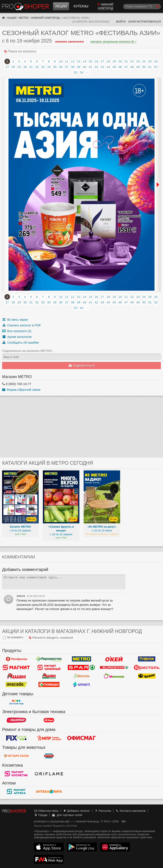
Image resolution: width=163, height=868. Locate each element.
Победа (49, 684)
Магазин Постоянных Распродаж (49, 738)
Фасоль (81, 676)
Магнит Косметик (16, 774)
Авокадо (16, 684)
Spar (81, 667)
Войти (121, 22)
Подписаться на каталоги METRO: (27, 351)
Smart (81, 684)
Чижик (147, 676)
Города (41, 815)
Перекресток (49, 659)
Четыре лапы (16, 756)
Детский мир (16, 702)
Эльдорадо (16, 720)
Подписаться (82, 366)
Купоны (81, 6)
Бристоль (147, 667)
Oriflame (49, 774)
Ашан (16, 676)
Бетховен (49, 756)
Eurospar (114, 667)
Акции (61, 6)
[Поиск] (142, 6)
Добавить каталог (77, 811)
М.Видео (49, 720)
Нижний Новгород (45, 18)
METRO (24, 18)
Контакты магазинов (131, 811)
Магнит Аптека (16, 792)
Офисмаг (81, 738)
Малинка (114, 676)
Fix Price (16, 738)
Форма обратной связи (21, 390)
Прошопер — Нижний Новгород (25, 6)
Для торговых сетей (67, 815)
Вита (49, 792)
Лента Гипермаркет (147, 659)
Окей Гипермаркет (114, 659)
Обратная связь (46, 811)
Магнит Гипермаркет (49, 667)
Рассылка (103, 811)
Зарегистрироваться (144, 22)
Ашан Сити (49, 676)
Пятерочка (16, 659)
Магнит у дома (16, 667)
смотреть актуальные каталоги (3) (113, 42)
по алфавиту (13, 638)
